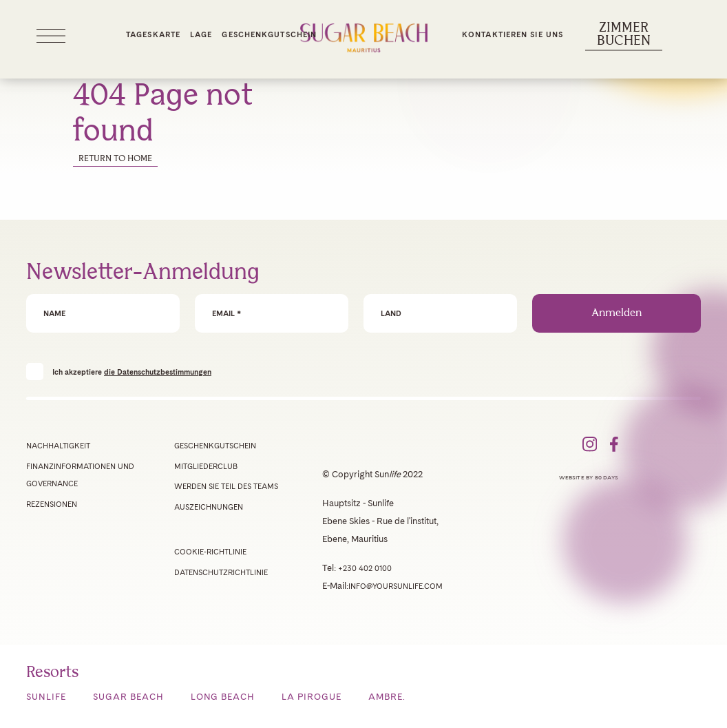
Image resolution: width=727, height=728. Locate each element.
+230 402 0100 (365, 568)
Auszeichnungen (209, 507)
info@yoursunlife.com (396, 586)
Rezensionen (52, 504)
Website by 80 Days (589, 477)
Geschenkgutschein (269, 34)
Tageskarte (153, 34)
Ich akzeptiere (132, 372)
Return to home (115, 159)
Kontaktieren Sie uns (513, 34)
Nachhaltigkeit (58, 446)
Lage (201, 34)
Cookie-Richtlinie (210, 552)
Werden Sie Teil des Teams (226, 486)
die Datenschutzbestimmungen (158, 372)
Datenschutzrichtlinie (221, 572)
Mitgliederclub (206, 466)
